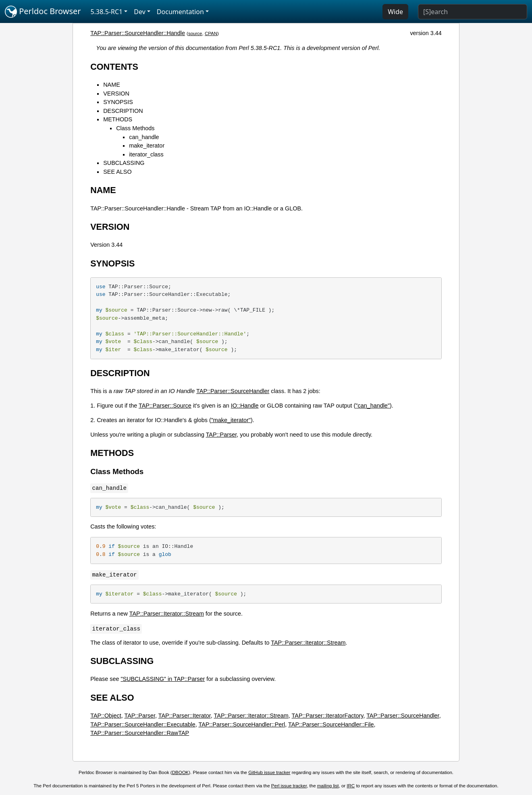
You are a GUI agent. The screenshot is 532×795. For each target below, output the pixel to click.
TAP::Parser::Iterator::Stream (167, 614)
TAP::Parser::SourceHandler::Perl (242, 724)
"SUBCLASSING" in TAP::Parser (163, 679)
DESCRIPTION (123, 111)
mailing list (328, 786)
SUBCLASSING (124, 163)
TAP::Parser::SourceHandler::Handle (138, 33)
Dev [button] (140, 12)
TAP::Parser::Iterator (185, 716)
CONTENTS (114, 67)
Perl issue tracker (289, 786)
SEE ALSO (117, 172)
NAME (112, 85)
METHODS (118, 119)
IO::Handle (245, 406)
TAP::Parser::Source (165, 406)
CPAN (211, 33)
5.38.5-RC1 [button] (107, 12)
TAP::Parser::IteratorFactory (328, 716)
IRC (351, 786)
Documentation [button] (180, 12)
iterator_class (146, 154)
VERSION (116, 94)
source (195, 33)
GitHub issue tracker (269, 772)
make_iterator (147, 146)
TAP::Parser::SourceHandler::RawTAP (140, 733)
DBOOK (181, 772)
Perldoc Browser (43, 12)
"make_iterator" (231, 420)
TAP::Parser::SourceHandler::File (331, 724)
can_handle (144, 137)
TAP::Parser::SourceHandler (233, 391)
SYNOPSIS (118, 102)
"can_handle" (373, 406)
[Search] (473, 12)
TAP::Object (106, 716)
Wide (395, 12)
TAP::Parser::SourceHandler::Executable (143, 724)
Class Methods (135, 128)
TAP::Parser (221, 435)
